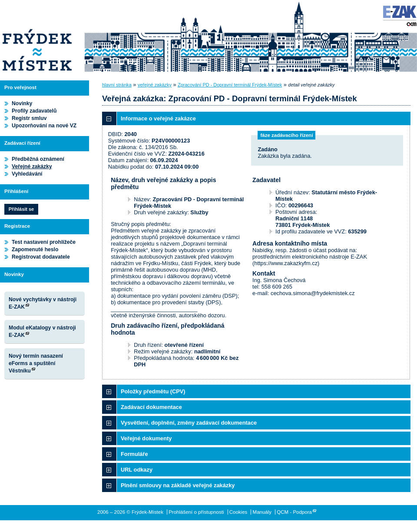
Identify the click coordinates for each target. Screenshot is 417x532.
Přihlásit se (21, 209)
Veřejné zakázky (32, 166)
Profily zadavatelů (34, 111)
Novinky (22, 103)
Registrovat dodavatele (41, 257)
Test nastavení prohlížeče (44, 242)
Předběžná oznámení (38, 159)
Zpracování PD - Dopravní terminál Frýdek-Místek (230, 85)
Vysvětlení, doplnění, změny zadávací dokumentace (189, 423)
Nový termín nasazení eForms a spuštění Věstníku (36, 363)
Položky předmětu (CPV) (153, 391)
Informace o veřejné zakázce (158, 118)
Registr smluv (29, 118)
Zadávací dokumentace (151, 407)
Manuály (262, 512)
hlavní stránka (117, 85)
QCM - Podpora (294, 512)
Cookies (238, 512)
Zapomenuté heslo (35, 249)
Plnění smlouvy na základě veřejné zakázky (178, 485)
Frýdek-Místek (37, 37)
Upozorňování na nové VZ (44, 126)
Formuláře (134, 454)
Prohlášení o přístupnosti (196, 512)
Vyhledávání (27, 174)
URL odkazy (137, 470)
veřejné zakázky (155, 85)
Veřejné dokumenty (146, 438)
